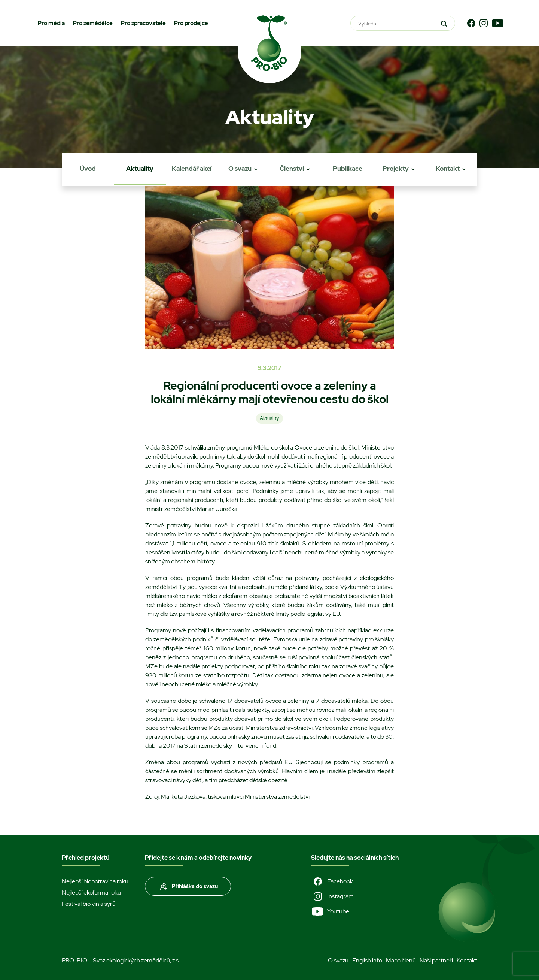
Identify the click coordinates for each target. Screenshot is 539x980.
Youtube (330, 911)
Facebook (332, 881)
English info (367, 960)
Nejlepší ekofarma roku (91, 893)
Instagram (332, 896)
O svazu (240, 169)
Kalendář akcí (192, 169)
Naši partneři (436, 960)
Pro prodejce (191, 23)
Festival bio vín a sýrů (89, 904)
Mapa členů (401, 960)
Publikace (348, 169)
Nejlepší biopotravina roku (95, 881)
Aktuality (140, 169)
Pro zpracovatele (143, 23)
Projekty (396, 169)
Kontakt (448, 169)
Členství (292, 169)
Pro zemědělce (93, 23)
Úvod (88, 169)
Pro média (51, 23)
